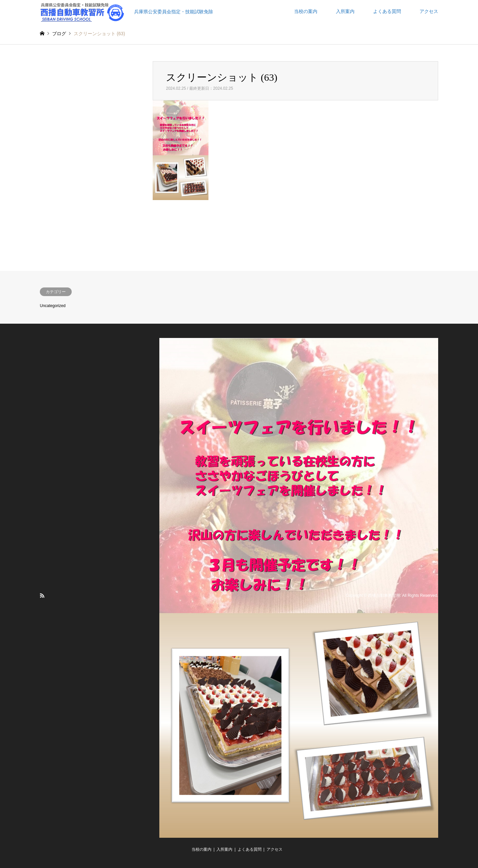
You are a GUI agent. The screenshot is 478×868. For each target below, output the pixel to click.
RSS (42, 596)
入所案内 (345, 11)
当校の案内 (306, 11)
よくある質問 (387, 11)
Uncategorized (53, 306)
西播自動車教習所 (384, 596)
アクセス (429, 11)
